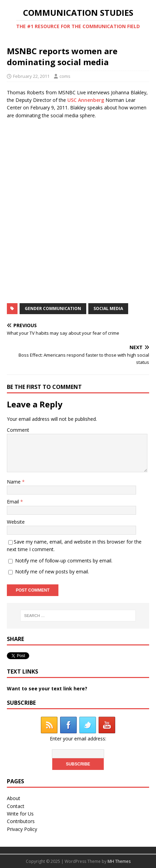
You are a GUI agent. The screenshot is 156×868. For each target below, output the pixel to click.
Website (16, 522)
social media (108, 308)
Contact (16, 806)
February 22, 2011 (31, 76)
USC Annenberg (86, 100)
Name (14, 482)
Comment (18, 430)
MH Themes (119, 861)
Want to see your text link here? (47, 688)
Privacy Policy (22, 829)
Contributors (21, 821)
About (14, 798)
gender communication (53, 308)
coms (65, 76)
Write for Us (20, 814)
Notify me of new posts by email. (52, 572)
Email (14, 502)
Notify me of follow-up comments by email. (64, 561)
